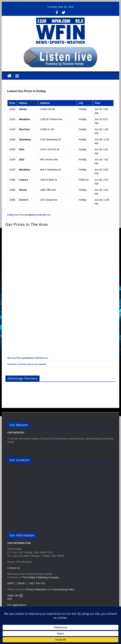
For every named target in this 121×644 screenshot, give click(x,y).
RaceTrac (24, 129)
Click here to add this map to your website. (27, 364)
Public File (13, 595)
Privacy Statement (36, 589)
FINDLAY (84, 180)
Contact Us (14, 568)
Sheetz (23, 109)
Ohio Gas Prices (15, 358)
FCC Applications (17, 605)
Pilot (22, 149)
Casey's (24, 180)
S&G (22, 160)
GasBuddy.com (43, 215)
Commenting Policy (63, 589)
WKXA (21, 583)
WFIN (10, 583)
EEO (10, 599)
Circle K (24, 200)
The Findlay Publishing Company (41, 577)
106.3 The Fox (37, 583)
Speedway (25, 139)
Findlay (83, 109)
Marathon (25, 119)
